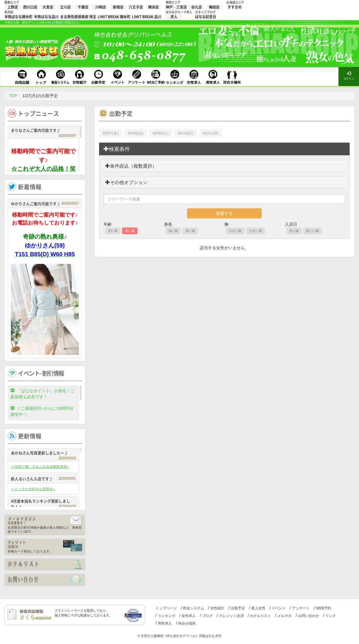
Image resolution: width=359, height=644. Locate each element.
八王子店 (136, 7)
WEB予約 (324, 608)
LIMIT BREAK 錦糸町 (114, 17)
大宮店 (48, 7)
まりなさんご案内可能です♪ (43, 131)
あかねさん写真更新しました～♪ (43, 454)
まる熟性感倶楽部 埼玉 (78, 17)
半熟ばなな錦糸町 (18, 17)
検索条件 (117, 149)
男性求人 (165, 623)
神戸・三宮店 (176, 7)
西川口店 (30, 7)
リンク (331, 616)
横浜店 (153, 7)
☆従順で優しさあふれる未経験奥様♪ (40, 467)
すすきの (235, 7)
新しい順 (313, 231)
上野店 (13, 7)
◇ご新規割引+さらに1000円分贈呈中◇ (42, 411)
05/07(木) (111, 133)
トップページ (166, 608)
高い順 (130, 231)
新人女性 (258, 608)
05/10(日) (186, 133)
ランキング (167, 616)
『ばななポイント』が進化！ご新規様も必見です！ (43, 394)
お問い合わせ (309, 616)
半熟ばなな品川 (46, 17)
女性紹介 (217, 608)
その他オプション (126, 182)
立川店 (65, 7)
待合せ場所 (187, 623)
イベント (279, 608)
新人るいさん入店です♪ (43, 479)
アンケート (301, 608)
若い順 (113, 231)
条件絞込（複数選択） (131, 166)
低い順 (173, 231)
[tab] (224, 149)
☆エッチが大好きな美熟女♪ (33, 489)
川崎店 (101, 7)
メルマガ (285, 616)
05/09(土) (160, 133)
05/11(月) (211, 133)
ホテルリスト (260, 616)
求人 (174, 17)
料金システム (194, 608)
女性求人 (189, 616)
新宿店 (118, 7)
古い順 (294, 231)
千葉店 (83, 7)
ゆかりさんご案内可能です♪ (45, 204)
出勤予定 (238, 608)
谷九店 (197, 7)
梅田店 (214, 7)
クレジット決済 (231, 616)
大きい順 (255, 231)
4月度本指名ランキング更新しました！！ (43, 504)
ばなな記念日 (206, 17)
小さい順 (235, 231)
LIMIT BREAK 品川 (147, 17)
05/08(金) (136, 133)
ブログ (207, 616)
